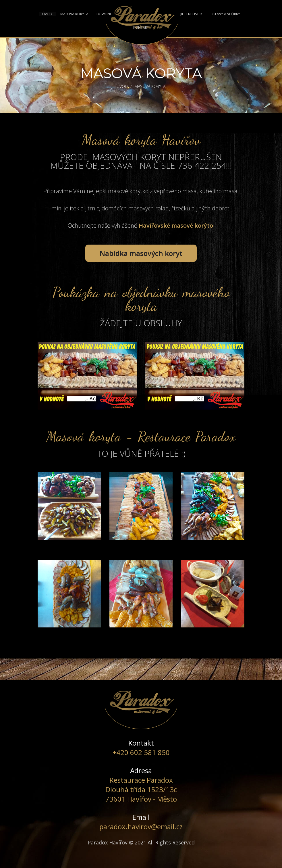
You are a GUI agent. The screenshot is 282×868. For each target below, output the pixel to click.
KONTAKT (141, 28)
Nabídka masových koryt (141, 253)
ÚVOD (47, 14)
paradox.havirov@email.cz (141, 826)
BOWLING (105, 14)
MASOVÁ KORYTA (74, 14)
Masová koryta (150, 86)
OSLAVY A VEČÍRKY (225, 14)
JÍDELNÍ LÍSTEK (191, 14)
